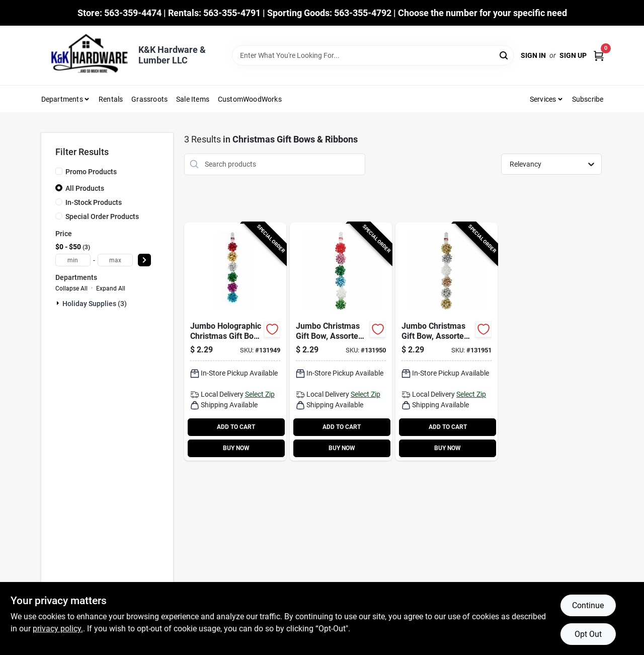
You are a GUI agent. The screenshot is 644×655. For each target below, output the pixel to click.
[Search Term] (373, 55)
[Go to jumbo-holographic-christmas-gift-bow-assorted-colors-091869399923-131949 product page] (235, 342)
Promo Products (91, 172)
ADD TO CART (236, 427)
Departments (62, 99)
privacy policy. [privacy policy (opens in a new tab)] (58, 629)
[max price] (115, 260)
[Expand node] (59, 303)
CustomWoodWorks (250, 99)
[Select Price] (144, 260)
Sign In (533, 55)
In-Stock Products (94, 202)
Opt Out (588, 634)
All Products (85, 188)
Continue (588, 605)
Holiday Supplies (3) (95, 304)
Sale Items (193, 99)
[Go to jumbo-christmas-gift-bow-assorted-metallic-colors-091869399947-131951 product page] (447, 342)
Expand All (111, 288)
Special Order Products (102, 216)
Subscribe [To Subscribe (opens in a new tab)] (588, 99)
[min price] (73, 260)
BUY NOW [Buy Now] (236, 448)
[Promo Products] (59, 171)
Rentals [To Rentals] (111, 99)
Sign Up (573, 55)
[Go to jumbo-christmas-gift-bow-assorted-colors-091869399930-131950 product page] (341, 342)
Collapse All (71, 288)
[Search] (504, 55)
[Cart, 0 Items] (599, 56)
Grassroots (149, 99)
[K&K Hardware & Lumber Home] (86, 55)
